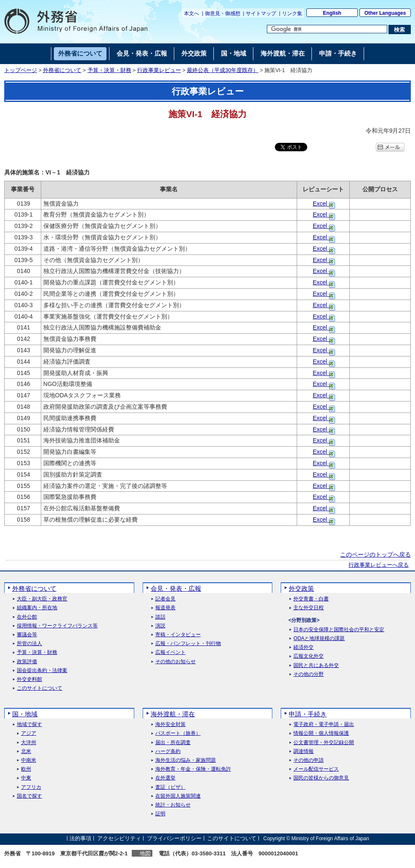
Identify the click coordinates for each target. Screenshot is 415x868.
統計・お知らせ (173, 805)
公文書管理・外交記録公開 (324, 743)
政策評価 (27, 662)
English (332, 13)
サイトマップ (261, 13)
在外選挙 (165, 778)
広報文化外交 (309, 656)
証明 (160, 814)
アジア (29, 733)
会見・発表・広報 (176, 588)
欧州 (26, 769)
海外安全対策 (170, 725)
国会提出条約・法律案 (42, 671)
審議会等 (27, 635)
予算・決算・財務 (109, 70)
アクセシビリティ (119, 838)
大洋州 (29, 743)
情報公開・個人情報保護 (321, 733)
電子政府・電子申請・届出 (324, 725)
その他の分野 (309, 674)
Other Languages (385, 13)
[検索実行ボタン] (400, 29)
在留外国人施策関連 (178, 796)
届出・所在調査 (173, 743)
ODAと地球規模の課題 (319, 639)
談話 (160, 617)
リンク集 (292, 13)
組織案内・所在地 (37, 608)
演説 (160, 626)
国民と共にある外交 (316, 666)
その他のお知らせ (176, 662)
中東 (26, 778)
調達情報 (303, 751)
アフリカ (31, 787)
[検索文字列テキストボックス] (327, 29)
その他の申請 (309, 760)
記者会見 (165, 599)
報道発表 (165, 608)
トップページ (21, 70)
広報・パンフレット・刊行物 (188, 644)
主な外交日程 (309, 608)
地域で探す (29, 725)
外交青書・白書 (311, 599)
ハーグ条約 (168, 751)
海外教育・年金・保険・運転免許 (193, 769)
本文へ (192, 13)
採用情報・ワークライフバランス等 (57, 626)
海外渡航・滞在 (173, 714)
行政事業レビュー (159, 70)
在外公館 (27, 617)
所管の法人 (29, 644)
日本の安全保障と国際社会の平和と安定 (339, 630)
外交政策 (301, 588)
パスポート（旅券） (178, 733)
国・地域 (25, 714)
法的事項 (80, 838)
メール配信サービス (316, 769)
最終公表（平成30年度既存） (223, 70)
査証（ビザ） (170, 787)
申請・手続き (308, 714)
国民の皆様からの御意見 (321, 778)
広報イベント (170, 652)
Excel (321, 204)
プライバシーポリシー (174, 838)
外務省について (62, 70)
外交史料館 (29, 679)
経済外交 (303, 647)
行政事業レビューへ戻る (379, 565)
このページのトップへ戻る (375, 555)
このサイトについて (40, 688)
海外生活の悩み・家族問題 (186, 760)
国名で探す (29, 796)
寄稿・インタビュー (178, 635)
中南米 (29, 760)
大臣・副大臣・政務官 (42, 599)
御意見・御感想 (223, 13)
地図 (145, 853)
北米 (26, 751)
